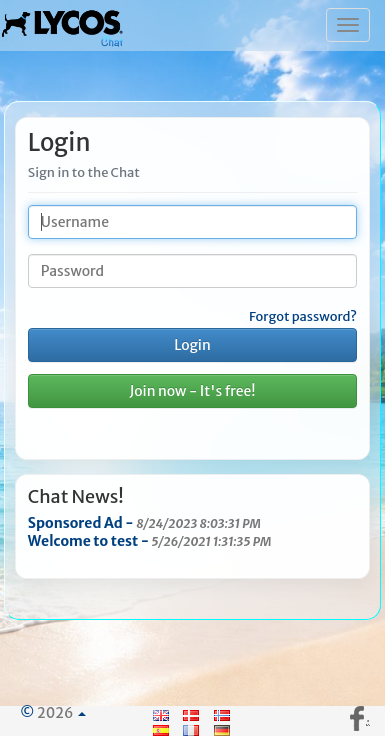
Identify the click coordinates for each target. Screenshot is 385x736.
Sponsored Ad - (144, 523)
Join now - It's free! (192, 391)
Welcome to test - (149, 541)
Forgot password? (303, 317)
